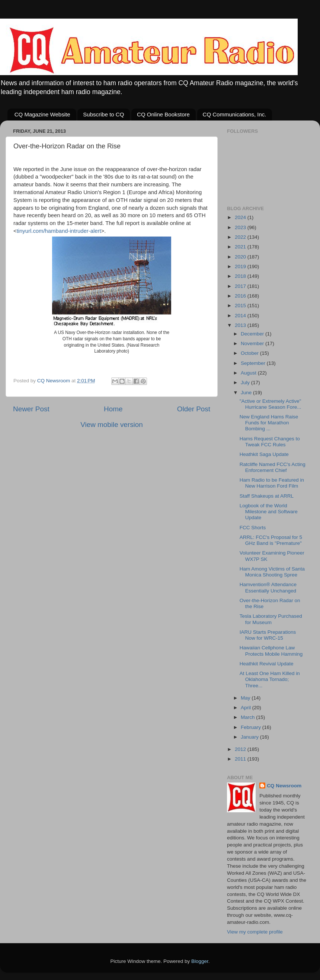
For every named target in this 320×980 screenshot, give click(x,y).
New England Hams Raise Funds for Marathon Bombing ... (269, 423)
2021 (241, 247)
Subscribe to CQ (103, 114)
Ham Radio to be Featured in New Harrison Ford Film (272, 483)
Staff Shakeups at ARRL (267, 496)
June (247, 393)
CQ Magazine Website (42, 114)
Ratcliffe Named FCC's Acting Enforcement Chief (273, 467)
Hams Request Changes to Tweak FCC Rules (270, 442)
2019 (241, 266)
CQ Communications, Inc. (235, 114)
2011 (241, 759)
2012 (241, 749)
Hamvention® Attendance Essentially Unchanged (268, 587)
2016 (241, 296)
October (250, 353)
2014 (241, 316)
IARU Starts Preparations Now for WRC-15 (268, 635)
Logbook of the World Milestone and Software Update (269, 512)
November (253, 343)
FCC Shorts (253, 528)
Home (113, 409)
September (254, 363)
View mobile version (112, 425)
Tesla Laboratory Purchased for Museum (271, 619)
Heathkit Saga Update (264, 454)
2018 (241, 276)
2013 (241, 325)
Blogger (200, 961)
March (248, 717)
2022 (241, 237)
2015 (241, 306)
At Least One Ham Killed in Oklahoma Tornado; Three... (270, 679)
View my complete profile (255, 932)
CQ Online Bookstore (163, 114)
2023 (241, 227)
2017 (241, 286)
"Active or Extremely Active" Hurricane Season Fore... (271, 404)
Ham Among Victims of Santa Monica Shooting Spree (272, 572)
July (246, 383)
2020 (241, 257)
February (252, 727)
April (247, 708)
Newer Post (31, 409)
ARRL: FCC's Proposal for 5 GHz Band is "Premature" (271, 540)
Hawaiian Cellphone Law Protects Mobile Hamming (271, 651)
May (246, 698)
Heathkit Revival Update (267, 664)
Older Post (194, 409)
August (249, 373)
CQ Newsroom (284, 786)
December (253, 334)
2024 (241, 217)
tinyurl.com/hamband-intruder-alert (59, 231)
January (250, 737)
